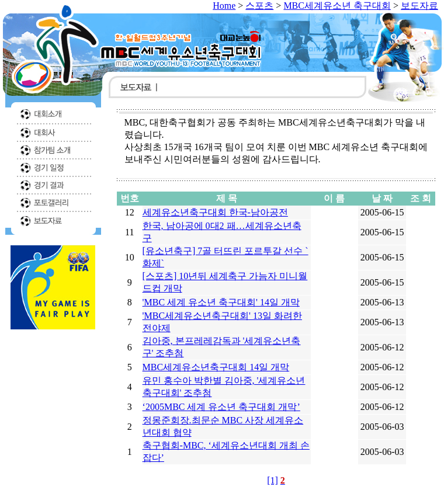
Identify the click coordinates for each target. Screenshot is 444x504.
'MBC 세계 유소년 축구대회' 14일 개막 (221, 302)
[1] (273, 480)
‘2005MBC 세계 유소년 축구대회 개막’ (221, 407)
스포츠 (259, 6)
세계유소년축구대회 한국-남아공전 (215, 212)
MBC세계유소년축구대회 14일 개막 (216, 367)
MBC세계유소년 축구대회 (337, 6)
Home (224, 6)
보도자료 (419, 6)
